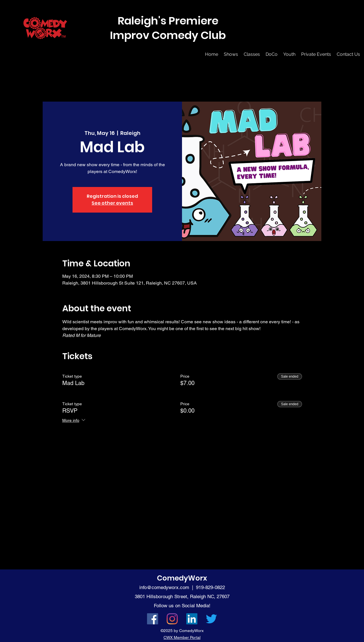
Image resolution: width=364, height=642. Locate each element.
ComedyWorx (182, 578)
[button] (231, 54)
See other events (112, 203)
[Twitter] (211, 619)
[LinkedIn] (192, 619)
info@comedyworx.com (164, 587)
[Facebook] (153, 619)
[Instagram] (172, 619)
